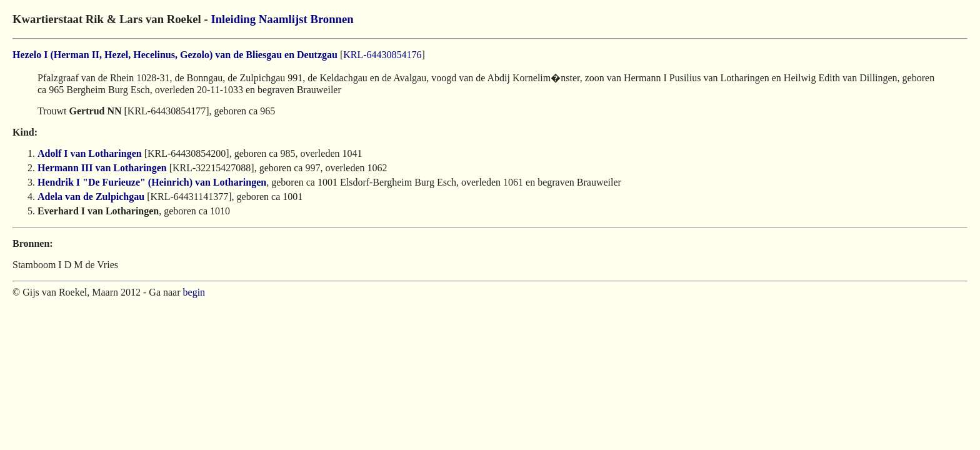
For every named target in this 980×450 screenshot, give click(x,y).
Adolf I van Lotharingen (90, 153)
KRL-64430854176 (382, 55)
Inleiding (233, 19)
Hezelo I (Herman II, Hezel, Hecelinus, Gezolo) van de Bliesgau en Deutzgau (175, 55)
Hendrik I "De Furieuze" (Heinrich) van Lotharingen (152, 182)
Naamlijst (283, 19)
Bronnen (332, 19)
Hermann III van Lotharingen (102, 168)
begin (194, 292)
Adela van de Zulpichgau (91, 197)
